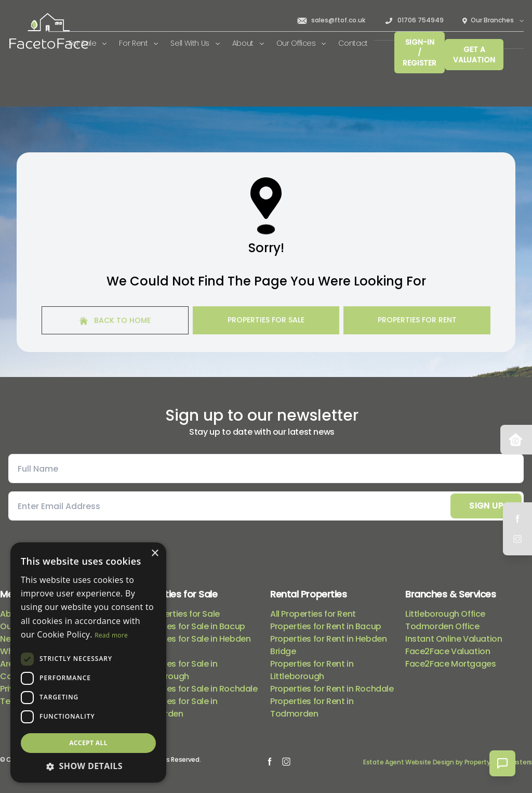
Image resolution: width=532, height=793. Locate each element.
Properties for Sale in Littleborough (176, 670)
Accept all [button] (88, 743)
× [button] (155, 554)
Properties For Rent (417, 320)
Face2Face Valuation (448, 651)
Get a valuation (474, 55)
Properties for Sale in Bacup (190, 626)
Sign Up (486, 506)
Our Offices (301, 43)
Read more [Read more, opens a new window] (111, 635)
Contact (353, 43)
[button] (88, 766)
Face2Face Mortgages (450, 664)
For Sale (88, 43)
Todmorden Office (442, 626)
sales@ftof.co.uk (331, 20)
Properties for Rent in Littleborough (312, 670)
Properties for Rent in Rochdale (332, 689)
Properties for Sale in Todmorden (176, 707)
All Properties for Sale (177, 614)
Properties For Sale (266, 320)
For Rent (138, 43)
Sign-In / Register (420, 53)
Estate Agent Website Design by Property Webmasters (448, 762)
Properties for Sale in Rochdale (196, 689)
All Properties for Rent (313, 614)
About (248, 43)
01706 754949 (414, 20)
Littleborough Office (445, 614)
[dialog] (88, 662)
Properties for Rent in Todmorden (312, 707)
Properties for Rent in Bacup (326, 626)
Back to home (115, 320)
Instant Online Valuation (454, 639)
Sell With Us (195, 43)
